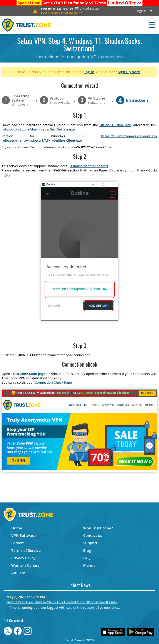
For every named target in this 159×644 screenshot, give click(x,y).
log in (89, 72)
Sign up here (129, 72)
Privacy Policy (23, 558)
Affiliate (18, 573)
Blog (87, 550)
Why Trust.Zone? (98, 528)
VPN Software (23, 535)
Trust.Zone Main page (28, 374)
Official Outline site (115, 125)
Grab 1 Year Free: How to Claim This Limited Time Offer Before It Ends (62, 602)
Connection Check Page (53, 382)
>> (125, 3)
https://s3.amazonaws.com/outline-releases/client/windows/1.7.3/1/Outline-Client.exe (80, 138)
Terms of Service (26, 550)
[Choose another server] (89, 166)
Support (90, 543)
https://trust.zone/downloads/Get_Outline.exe (38, 129)
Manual (90, 565)
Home (17, 528)
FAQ (87, 558)
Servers (18, 543)
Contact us (93, 535)
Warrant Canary (25, 565)
